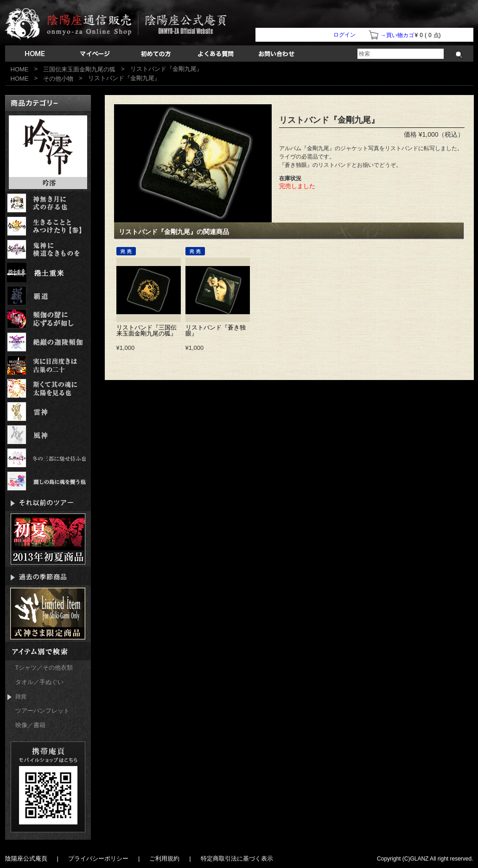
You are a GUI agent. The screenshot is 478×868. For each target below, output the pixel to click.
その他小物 (58, 79)
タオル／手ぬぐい (39, 682)
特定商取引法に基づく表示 (237, 858)
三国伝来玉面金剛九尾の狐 (79, 69)
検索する (459, 55)
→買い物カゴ (397, 35)
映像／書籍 (30, 725)
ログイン (344, 35)
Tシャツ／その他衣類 (44, 668)
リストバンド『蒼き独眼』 (216, 330)
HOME (20, 69)
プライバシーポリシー (98, 858)
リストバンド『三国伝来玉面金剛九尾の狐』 (147, 330)
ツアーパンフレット (42, 711)
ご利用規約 (164, 858)
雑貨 (17, 697)
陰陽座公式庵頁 (26, 858)
